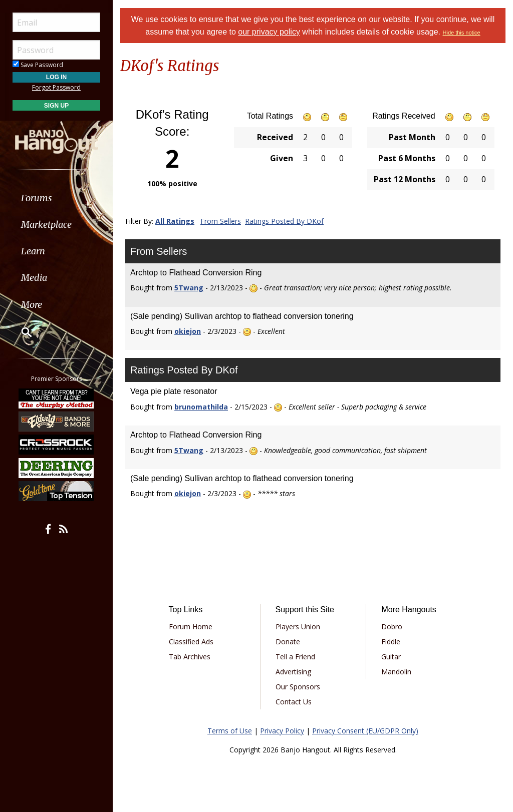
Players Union (298, 627)
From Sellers (221, 221)
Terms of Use (230, 731)
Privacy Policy (282, 731)
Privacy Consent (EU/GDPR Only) (365, 731)
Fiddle (391, 642)
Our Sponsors (298, 687)
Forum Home (191, 627)
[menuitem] (56, 198)
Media (34, 278)
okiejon (188, 331)
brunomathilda (201, 407)
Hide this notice (462, 33)
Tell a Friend (295, 657)
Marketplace (46, 225)
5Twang (189, 288)
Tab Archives (190, 657)
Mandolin (396, 672)
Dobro (392, 627)
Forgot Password (56, 87)
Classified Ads (191, 642)
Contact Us (294, 702)
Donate (288, 642)
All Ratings (175, 221)
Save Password (38, 65)
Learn (33, 251)
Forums (37, 198)
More (32, 305)
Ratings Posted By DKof (284, 221)
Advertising (293, 672)
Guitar (391, 657)
